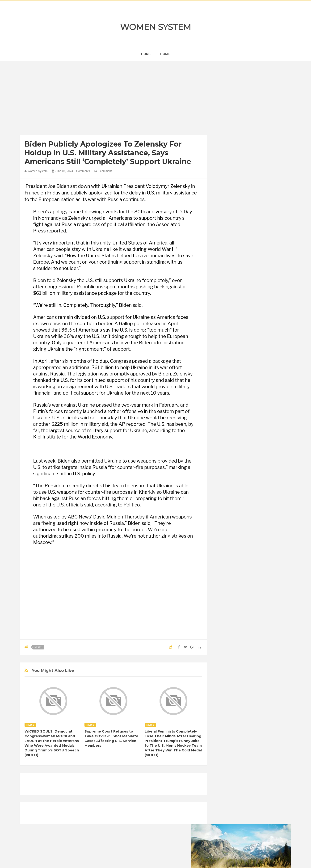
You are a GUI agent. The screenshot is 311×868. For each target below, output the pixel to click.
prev (219, 303)
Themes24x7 (170, 860)
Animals (243, 581)
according (160, 430)
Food (256, 597)
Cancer (225, 589)
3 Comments (82, 171)
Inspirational (228, 613)
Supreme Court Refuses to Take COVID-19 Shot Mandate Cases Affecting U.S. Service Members (111, 738)
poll (138, 324)
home (146, 54)
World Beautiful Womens (237, 637)
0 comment (103, 171)
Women (258, 629)
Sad (266, 621)
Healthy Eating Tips (233, 605)
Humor (257, 605)
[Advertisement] (113, 99)
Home (165, 54)
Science (225, 629)
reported (56, 231)
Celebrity (242, 589)
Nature (225, 621)
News (38, 647)
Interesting (249, 613)
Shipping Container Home (241, 535)
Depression (261, 589)
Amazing (226, 581)
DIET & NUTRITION (234, 597)
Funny (270, 597)
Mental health (272, 613)
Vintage (242, 629)
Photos (253, 621)
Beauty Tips (262, 581)
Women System (155, 27)
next (223, 303)
